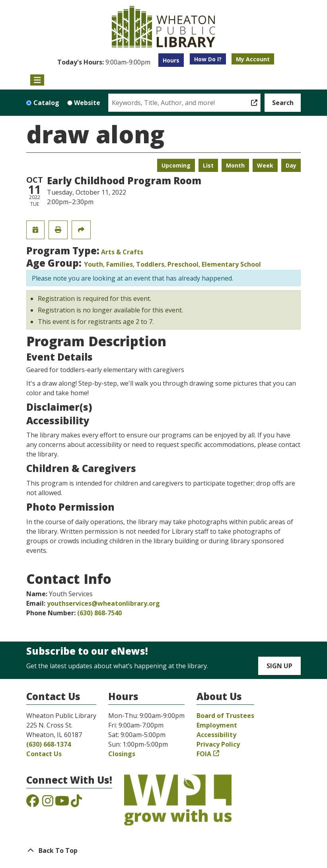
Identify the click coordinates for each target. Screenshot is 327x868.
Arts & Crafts (122, 252)
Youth (93, 264)
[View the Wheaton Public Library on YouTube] (62, 803)
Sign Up (279, 666)
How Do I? (208, 59)
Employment (217, 725)
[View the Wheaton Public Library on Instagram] (48, 803)
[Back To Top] (163, 850)
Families (120, 264)
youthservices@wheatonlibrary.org (103, 603)
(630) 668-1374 (49, 744)
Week (265, 165)
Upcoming (176, 165)
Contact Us (44, 754)
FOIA (204, 754)
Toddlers (150, 264)
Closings (122, 754)
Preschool (183, 264)
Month (235, 165)
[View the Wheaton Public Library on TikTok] (76, 803)
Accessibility (216, 735)
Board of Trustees (225, 716)
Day (291, 165)
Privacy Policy (218, 744)
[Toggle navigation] (37, 80)
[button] (104, 62)
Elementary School (231, 264)
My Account (253, 59)
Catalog (46, 103)
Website (87, 103)
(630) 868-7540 (99, 613)
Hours (171, 60)
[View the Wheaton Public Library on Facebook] (33, 803)
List (208, 165)
